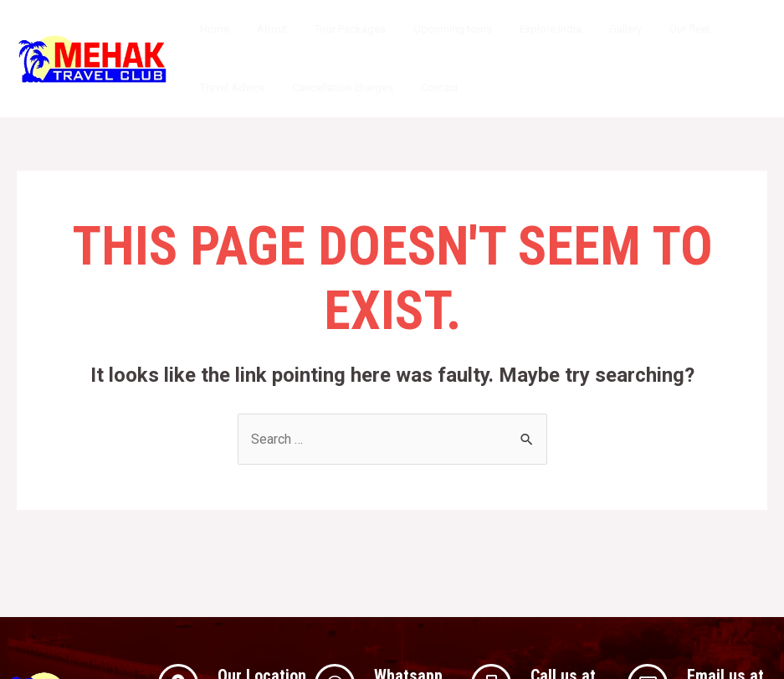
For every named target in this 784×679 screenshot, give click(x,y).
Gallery (593, 29)
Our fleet (651, 29)
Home (211, 29)
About (263, 29)
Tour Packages (335, 29)
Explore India (524, 29)
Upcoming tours (432, 29)
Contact (425, 87)
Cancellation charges (333, 87)
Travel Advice (229, 87)
